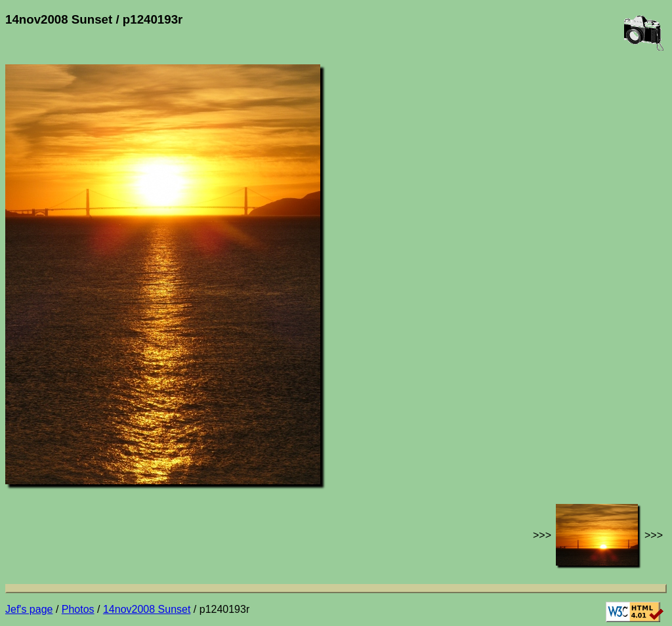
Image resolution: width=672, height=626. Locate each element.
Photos (78, 609)
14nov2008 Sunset (147, 609)
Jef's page (29, 609)
